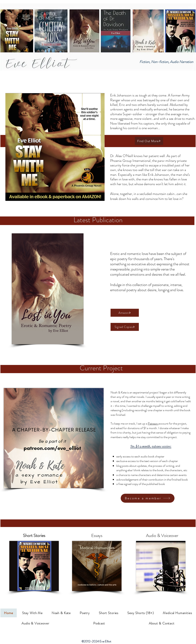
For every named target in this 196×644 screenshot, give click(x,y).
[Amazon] (125, 313)
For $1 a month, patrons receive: (151, 446)
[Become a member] (148, 498)
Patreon (153, 423)
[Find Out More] (149, 141)
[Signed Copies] (125, 327)
